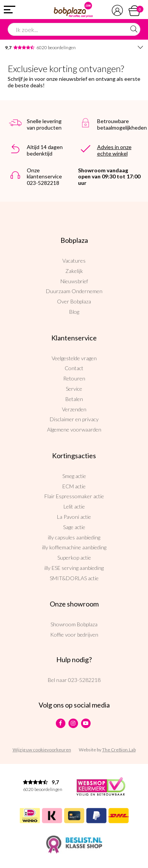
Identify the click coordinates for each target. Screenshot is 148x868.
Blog (74, 312)
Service (74, 389)
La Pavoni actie (74, 517)
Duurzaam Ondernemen (74, 291)
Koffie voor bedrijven (74, 635)
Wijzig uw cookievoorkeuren (42, 750)
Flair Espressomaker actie (74, 496)
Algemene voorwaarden (74, 429)
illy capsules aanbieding (74, 537)
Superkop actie (74, 558)
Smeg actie (74, 476)
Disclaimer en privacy (74, 419)
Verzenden (74, 409)
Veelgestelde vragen (74, 358)
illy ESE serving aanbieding (74, 568)
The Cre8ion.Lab (119, 750)
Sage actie (74, 527)
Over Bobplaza (74, 301)
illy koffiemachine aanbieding (74, 547)
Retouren (74, 378)
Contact (74, 368)
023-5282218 (84, 680)
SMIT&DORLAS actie (74, 578)
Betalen (74, 399)
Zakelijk (74, 271)
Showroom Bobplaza (74, 624)
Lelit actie (74, 506)
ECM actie (74, 486)
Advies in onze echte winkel (114, 150)
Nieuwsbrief (74, 281)
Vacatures (74, 261)
